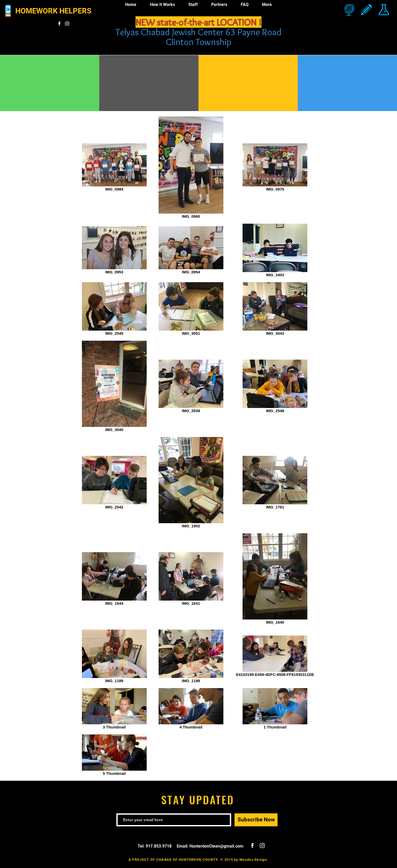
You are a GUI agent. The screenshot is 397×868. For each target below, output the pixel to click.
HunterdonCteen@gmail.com (216, 846)
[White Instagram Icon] (67, 24)
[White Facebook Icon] (59, 24)
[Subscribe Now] (256, 820)
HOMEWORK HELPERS (53, 11)
